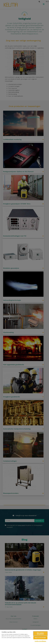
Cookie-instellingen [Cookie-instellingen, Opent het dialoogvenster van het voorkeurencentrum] (40, 641)
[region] (25, 637)
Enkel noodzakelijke (40, 638)
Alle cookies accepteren (40, 634)
